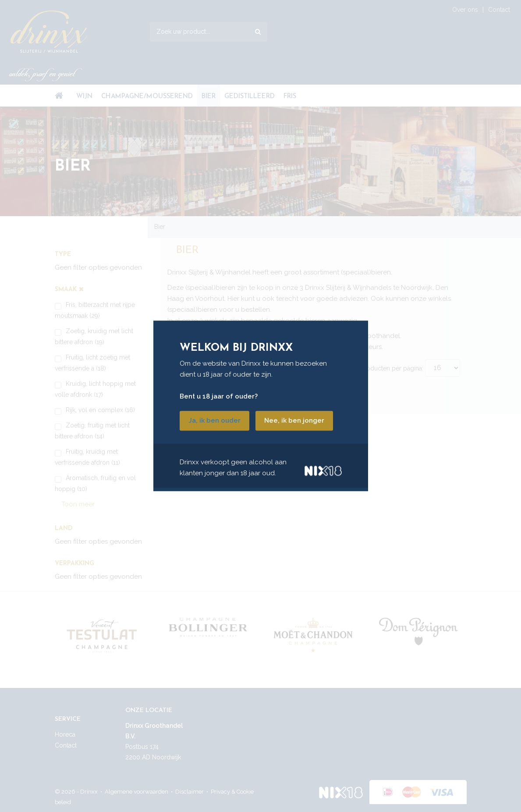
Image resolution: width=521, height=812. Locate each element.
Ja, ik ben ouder (214, 421)
